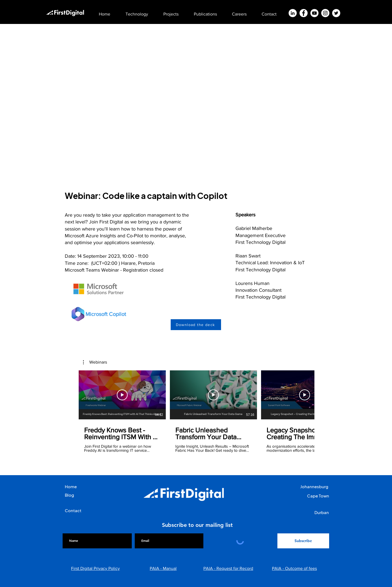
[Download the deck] (196, 325)
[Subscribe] (303, 541)
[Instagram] (325, 13)
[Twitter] (336, 13)
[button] (141, 12)
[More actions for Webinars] (95, 362)
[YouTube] (314, 13)
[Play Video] (122, 395)
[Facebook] (304, 13)
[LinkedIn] (293, 13)
